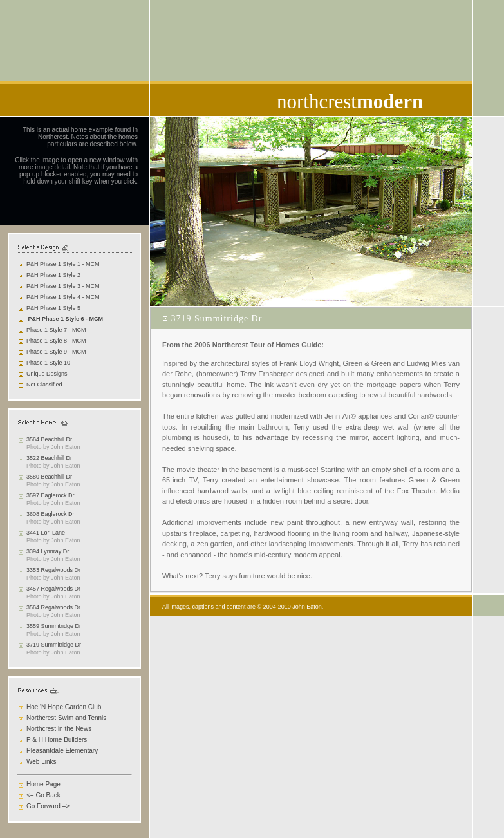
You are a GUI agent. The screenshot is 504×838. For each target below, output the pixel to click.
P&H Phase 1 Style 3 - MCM (63, 286)
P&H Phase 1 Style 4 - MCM (63, 297)
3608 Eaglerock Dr (51, 514)
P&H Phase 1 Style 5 (53, 308)
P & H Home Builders (57, 740)
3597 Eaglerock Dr (51, 495)
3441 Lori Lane (46, 533)
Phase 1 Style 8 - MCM (56, 341)
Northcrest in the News (59, 729)
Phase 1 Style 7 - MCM (56, 330)
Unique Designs (47, 374)
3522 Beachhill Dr (49, 458)
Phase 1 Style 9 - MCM (56, 352)
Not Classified (44, 385)
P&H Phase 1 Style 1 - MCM (63, 264)
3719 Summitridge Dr (54, 645)
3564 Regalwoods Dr (53, 607)
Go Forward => (48, 806)
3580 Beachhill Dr (49, 477)
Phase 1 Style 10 (48, 363)
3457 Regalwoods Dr (53, 589)
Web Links (42, 762)
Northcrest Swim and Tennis (66, 718)
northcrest (350, 101)
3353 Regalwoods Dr (53, 570)
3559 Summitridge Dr (54, 626)
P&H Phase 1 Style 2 (53, 275)
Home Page (43, 784)
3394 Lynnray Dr (48, 551)
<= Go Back (43, 795)
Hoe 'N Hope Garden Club (64, 707)
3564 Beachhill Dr (49, 439)
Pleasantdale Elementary (62, 751)
